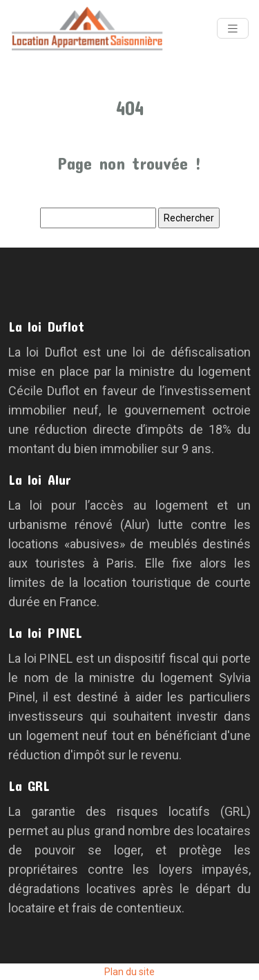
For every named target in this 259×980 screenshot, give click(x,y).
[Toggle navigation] (233, 29)
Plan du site (129, 972)
